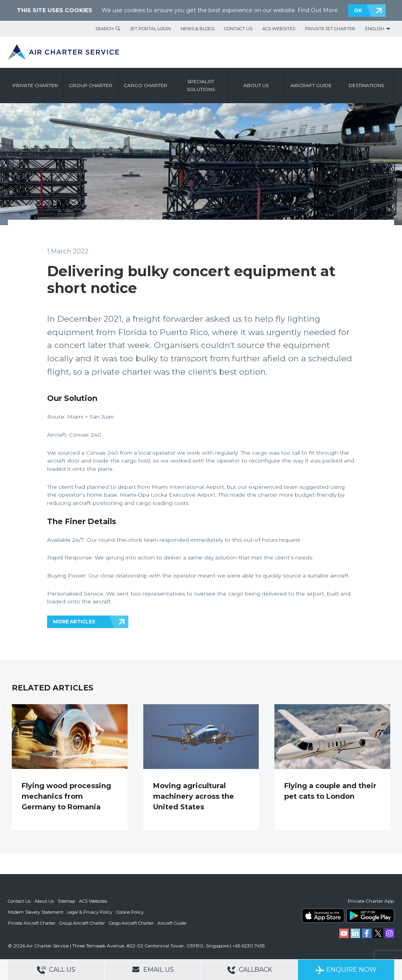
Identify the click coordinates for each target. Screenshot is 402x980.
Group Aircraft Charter (82, 923)
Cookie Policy (130, 912)
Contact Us (238, 29)
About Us (44, 901)
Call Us (56, 970)
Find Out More (318, 10)
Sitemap (66, 901)
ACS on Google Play (370, 916)
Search (104, 29)
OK (358, 10)
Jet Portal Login (150, 29)
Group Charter (90, 85)
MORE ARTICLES (74, 622)
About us (256, 85)
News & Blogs (197, 29)
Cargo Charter (145, 85)
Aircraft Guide (311, 85)
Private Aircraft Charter (32, 923)
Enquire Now (346, 970)
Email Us (153, 969)
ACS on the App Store (323, 916)
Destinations (366, 85)
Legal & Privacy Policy (90, 912)
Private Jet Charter (330, 29)
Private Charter (35, 85)
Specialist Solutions (201, 85)
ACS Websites (279, 29)
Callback (250, 970)
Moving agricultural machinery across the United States (194, 796)
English (375, 29)
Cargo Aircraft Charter (131, 923)
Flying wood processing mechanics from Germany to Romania (66, 796)
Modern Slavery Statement (36, 912)
